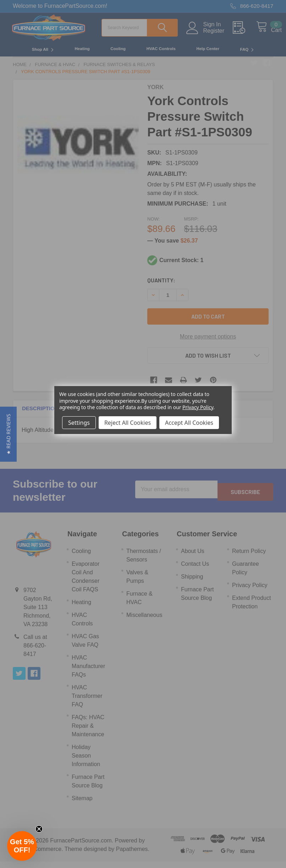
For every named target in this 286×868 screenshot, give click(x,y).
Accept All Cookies (189, 423)
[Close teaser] (39, 829)
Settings (79, 423)
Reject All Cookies (128, 423)
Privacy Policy (198, 407)
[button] (8, 434)
